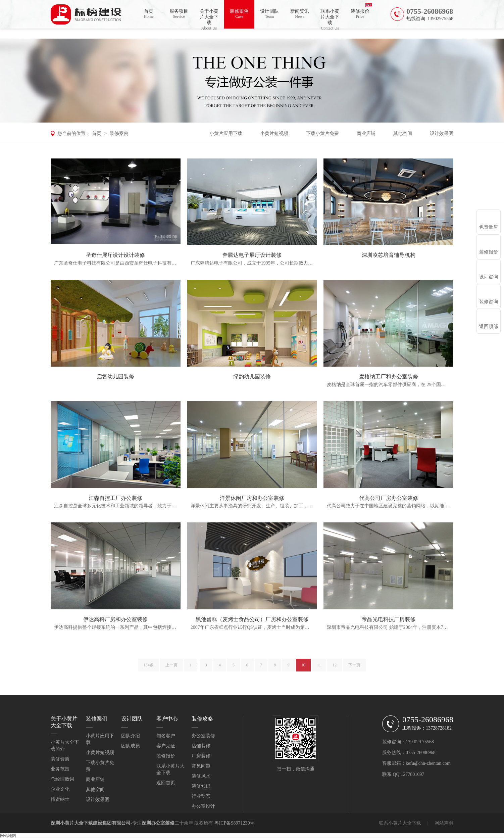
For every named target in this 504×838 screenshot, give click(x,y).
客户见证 (166, 746)
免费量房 (489, 227)
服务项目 (179, 14)
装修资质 (60, 759)
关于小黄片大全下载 (209, 19)
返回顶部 (489, 327)
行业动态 (201, 796)
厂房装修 (201, 756)
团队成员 (131, 746)
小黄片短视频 (274, 133)
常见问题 (201, 766)
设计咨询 (489, 277)
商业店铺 (366, 133)
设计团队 (269, 14)
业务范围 (60, 769)
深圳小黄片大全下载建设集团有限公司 (91, 823)
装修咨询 (489, 302)
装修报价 (360, 14)
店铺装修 (201, 746)
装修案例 (239, 14)
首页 (149, 14)
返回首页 (166, 783)
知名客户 (166, 736)
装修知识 (201, 786)
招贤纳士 (60, 799)
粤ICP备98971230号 (235, 823)
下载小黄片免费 (322, 133)
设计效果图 (442, 133)
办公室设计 (203, 806)
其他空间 (403, 133)
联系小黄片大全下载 (330, 19)
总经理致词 (62, 779)
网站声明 (444, 823)
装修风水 (201, 776)
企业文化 (60, 789)
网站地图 (8, 836)
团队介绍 (131, 736)
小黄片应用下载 (226, 133)
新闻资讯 (300, 14)
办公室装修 (203, 736)
